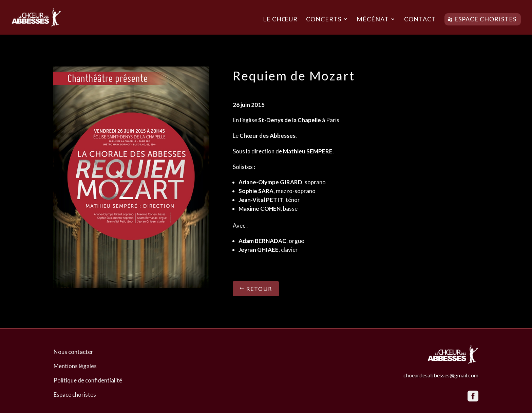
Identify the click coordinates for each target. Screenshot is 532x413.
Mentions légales (75, 366)
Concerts (324, 20)
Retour (259, 289)
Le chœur (280, 20)
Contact (420, 20)
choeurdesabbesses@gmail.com (441, 375)
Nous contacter (73, 352)
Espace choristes (485, 19)
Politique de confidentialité (88, 380)
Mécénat (373, 20)
